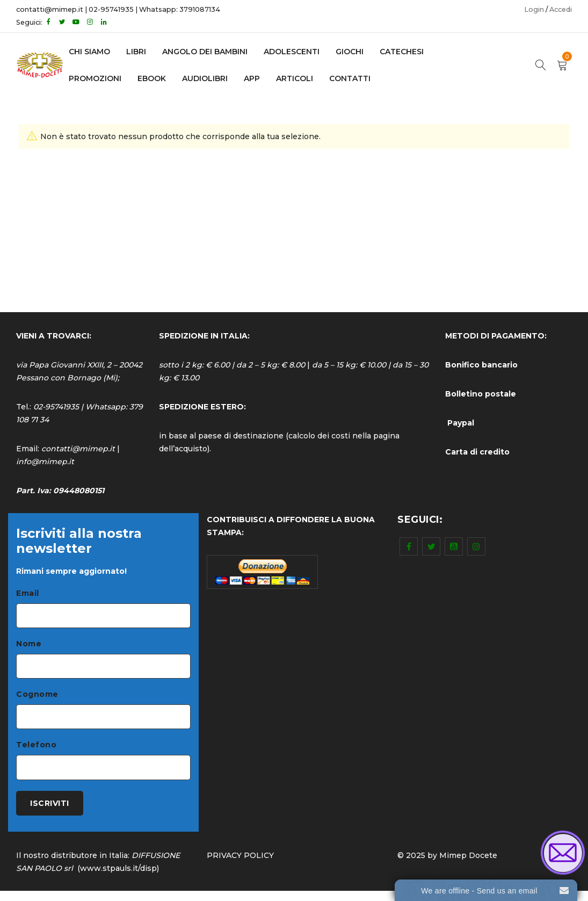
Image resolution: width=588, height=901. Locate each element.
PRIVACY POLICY (240, 866)
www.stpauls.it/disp (118, 878)
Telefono (36, 751)
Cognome (37, 698)
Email (28, 593)
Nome (29, 646)
